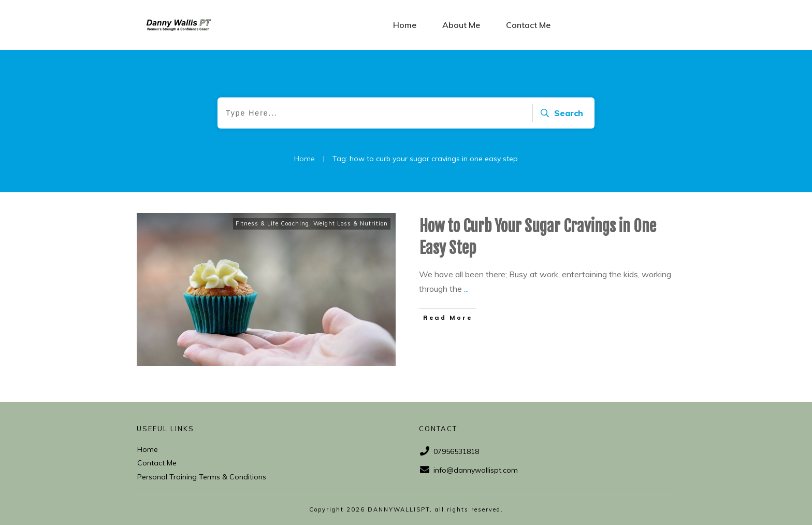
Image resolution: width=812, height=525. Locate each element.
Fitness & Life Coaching (272, 223)
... (466, 289)
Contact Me (157, 463)
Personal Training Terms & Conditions (202, 477)
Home (148, 449)
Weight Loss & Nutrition (351, 223)
